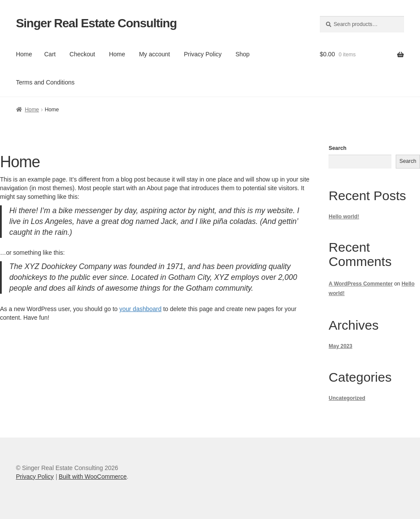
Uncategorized (347, 398)
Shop (243, 54)
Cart (50, 54)
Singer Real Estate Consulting (96, 23)
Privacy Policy (203, 54)
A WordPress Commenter (361, 284)
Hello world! (344, 217)
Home (24, 54)
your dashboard (140, 309)
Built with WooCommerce (93, 477)
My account (155, 54)
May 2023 (340, 346)
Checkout (82, 54)
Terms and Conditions (45, 82)
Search (337, 148)
